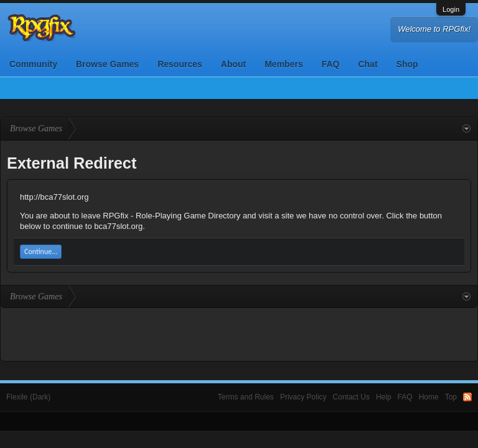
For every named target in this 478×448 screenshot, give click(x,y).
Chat (368, 64)
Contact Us (351, 397)
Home (429, 397)
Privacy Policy (303, 397)
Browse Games (107, 64)
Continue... (41, 251)
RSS (467, 397)
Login (451, 9)
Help (384, 397)
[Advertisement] (239, 333)
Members (284, 64)
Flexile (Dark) (28, 397)
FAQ (331, 64)
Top (451, 397)
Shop (407, 64)
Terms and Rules (246, 397)
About (233, 64)
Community (33, 64)
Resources (180, 64)
